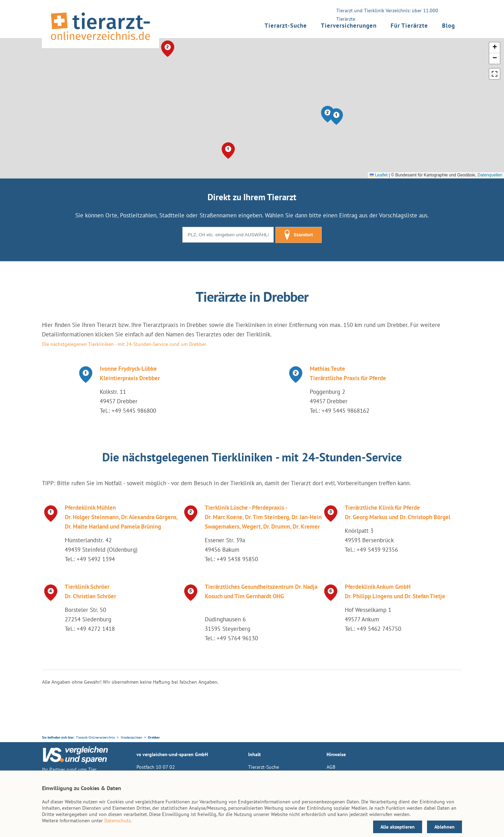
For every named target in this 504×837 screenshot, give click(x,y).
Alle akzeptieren (398, 827)
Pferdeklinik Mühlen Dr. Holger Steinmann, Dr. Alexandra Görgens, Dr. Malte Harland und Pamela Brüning (121, 517)
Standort (299, 235)
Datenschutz (117, 821)
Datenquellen (490, 175)
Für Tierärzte (409, 26)
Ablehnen (444, 827)
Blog (449, 26)
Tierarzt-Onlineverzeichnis (95, 737)
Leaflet (379, 175)
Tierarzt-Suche (286, 26)
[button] (336, 117)
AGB (331, 767)
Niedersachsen (131, 737)
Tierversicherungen (349, 26)
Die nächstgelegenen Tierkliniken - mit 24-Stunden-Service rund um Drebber (124, 344)
